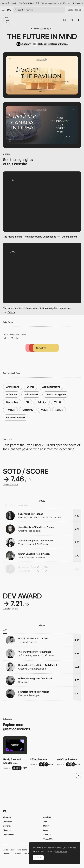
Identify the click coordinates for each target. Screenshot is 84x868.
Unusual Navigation (56, 394)
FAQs (45, 830)
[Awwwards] (9, 10)
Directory (7, 830)
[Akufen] (24, 44)
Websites (7, 817)
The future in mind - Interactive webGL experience (30, 237)
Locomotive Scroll (15, 417)
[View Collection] (15, 745)
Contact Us (48, 839)
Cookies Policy (9, 850)
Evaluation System (10, 484)
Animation (11, 394)
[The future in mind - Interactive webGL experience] (42, 202)
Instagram (18, 853)
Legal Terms (22, 850)
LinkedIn (28, 853)
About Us (47, 835)
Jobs (45, 821)
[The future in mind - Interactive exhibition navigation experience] (42, 273)
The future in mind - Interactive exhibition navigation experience (37, 308)
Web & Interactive (51, 387)
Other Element (69, 237)
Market (46, 826)
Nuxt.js (59, 410)
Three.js (10, 410)
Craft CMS (28, 410)
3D (27, 402)
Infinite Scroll (31, 394)
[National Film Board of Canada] (50, 44)
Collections (8, 821)
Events (30, 387)
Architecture (13, 387)
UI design (42, 402)
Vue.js (44, 410)
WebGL (58, 402)
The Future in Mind (42, 36)
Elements (7, 826)
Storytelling (12, 402)
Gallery (11, 312)
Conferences (8, 835)
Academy (47, 817)
